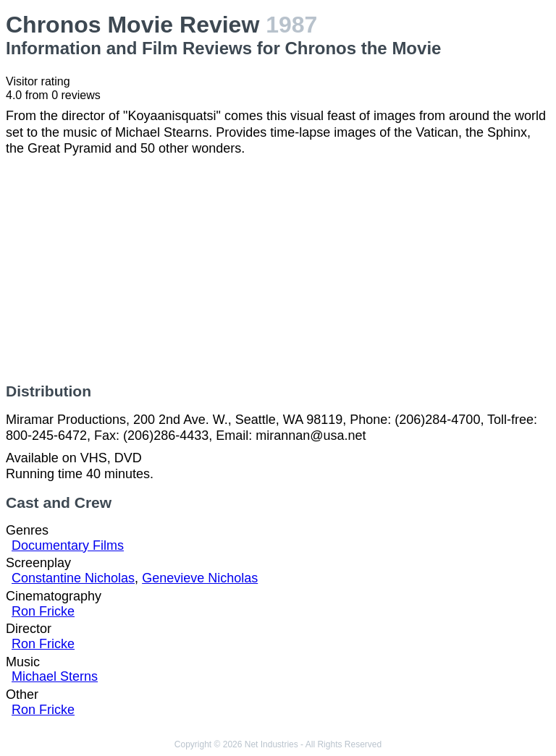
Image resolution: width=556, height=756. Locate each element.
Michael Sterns (55, 676)
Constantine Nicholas (73, 578)
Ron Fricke (43, 611)
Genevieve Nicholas (200, 578)
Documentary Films (68, 545)
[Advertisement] (278, 270)
